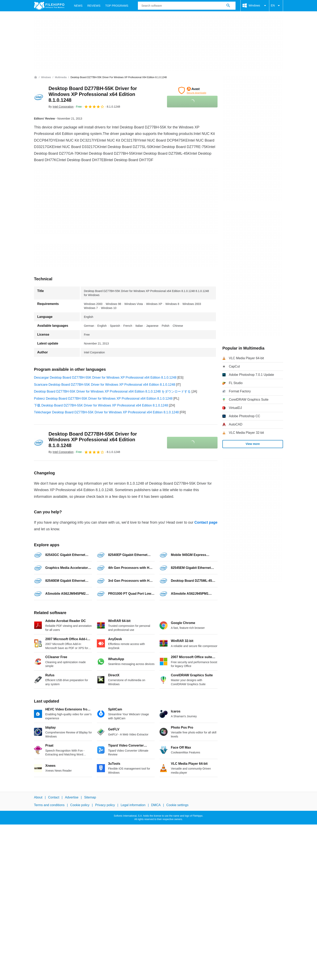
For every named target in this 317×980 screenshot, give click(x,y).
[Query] (187, 6)
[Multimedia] (61, 77)
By (61, 107)
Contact (54, 797)
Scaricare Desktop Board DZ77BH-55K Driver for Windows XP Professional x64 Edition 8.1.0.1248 (105, 385)
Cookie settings (177, 805)
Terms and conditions (49, 805)
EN (276, 6)
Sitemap (90, 797)
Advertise (72, 797)
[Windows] (46, 77)
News (78, 6)
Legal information (133, 805)
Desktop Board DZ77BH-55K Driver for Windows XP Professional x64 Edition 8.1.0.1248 (93, 94)
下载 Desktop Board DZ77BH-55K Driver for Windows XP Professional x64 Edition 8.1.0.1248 (101, 405)
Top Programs (117, 6)
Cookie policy (80, 805)
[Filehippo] (49, 6)
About (38, 797)
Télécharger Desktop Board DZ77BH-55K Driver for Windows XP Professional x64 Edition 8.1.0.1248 (106, 412)
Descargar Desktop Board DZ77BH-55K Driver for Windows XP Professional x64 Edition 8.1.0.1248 (105, 378)
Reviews (94, 6)
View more (253, 444)
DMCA (156, 805)
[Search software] (228, 6)
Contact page (206, 522)
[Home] (36, 77)
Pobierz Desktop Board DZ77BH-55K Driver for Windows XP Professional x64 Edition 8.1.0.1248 (103, 399)
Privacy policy (105, 805)
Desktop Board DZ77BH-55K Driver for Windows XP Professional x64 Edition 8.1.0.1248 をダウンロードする (112, 391)
